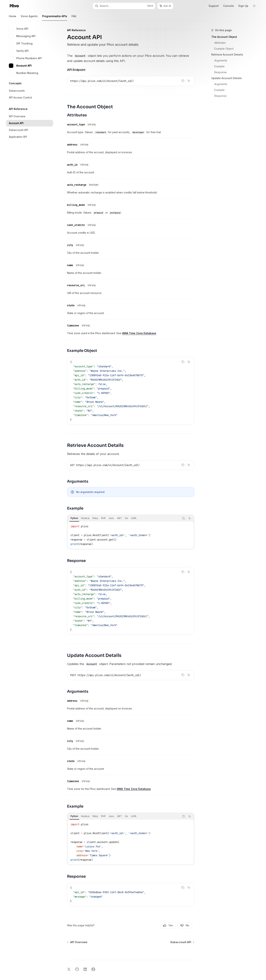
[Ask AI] (189, 81)
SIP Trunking (21, 44)
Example (219, 66)
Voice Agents (29, 18)
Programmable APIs (55, 18)
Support (214, 6)
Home (13, 18)
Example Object (224, 49)
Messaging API (22, 36)
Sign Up (243, 6)
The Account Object (224, 37)
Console (229, 6)
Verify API (19, 51)
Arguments (221, 60)
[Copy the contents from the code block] (183, 81)
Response (220, 72)
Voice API (19, 29)
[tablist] (124, 510)
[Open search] (124, 6)
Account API (20, 66)
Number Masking (24, 73)
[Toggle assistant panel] (165, 6)
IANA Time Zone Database (139, 325)
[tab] (74, 510)
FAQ (74, 18)
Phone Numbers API (25, 58)
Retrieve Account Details (227, 54)
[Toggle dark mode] (254, 6)
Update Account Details (227, 78)
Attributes (220, 43)
